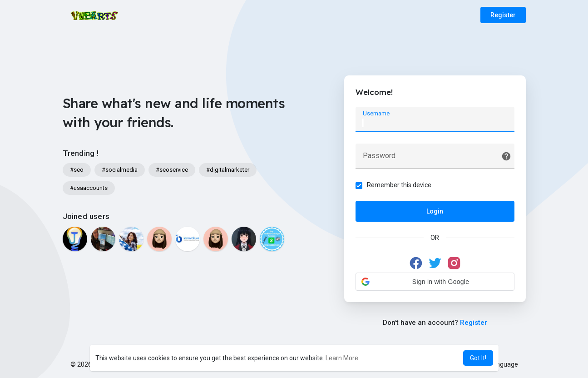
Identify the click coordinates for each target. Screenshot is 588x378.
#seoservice (172, 170)
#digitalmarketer (228, 170)
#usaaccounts (89, 188)
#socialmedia (120, 170)
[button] (435, 282)
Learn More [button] (342, 358)
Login (435, 211)
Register (503, 15)
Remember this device (399, 185)
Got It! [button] (478, 358)
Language (500, 364)
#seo (77, 170)
